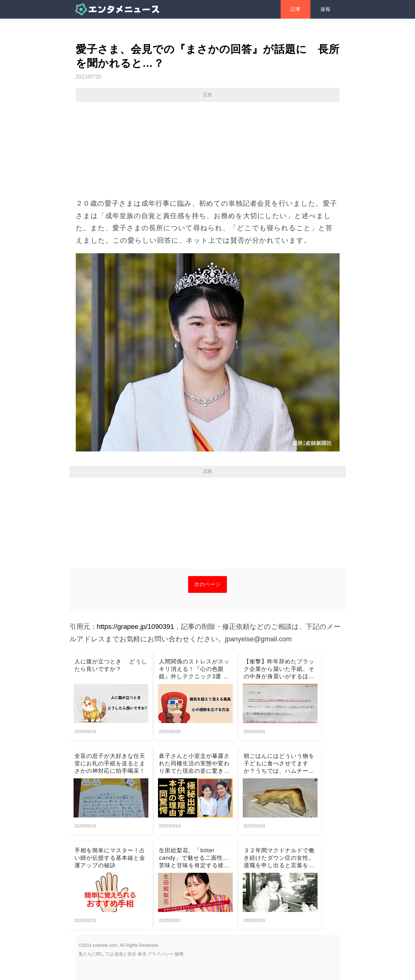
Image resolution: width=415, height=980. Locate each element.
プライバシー (160, 954)
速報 (325, 9)
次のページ (207, 584)
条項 (142, 954)
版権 (179, 954)
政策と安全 (125, 954)
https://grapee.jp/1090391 (136, 627)
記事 (295, 9)
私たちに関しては (96, 954)
